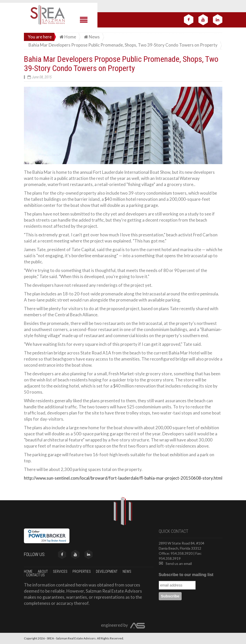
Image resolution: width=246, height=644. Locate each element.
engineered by (123, 626)
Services (61, 571)
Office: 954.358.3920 (176, 553)
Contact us (36, 575)
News (127, 571)
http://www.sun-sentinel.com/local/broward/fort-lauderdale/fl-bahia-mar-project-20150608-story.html (123, 478)
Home (29, 571)
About (43, 571)
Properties (82, 571)
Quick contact (173, 531)
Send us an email (175, 563)
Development (107, 571)
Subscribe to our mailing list (186, 575)
